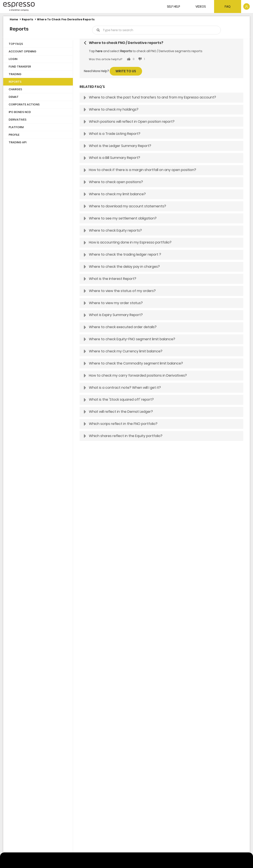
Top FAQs (16, 44)
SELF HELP (174, 6)
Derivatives (18, 120)
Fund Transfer (20, 67)
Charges (15, 89)
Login (13, 59)
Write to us (126, 71)
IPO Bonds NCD (20, 112)
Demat (14, 97)
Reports (27, 19)
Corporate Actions (24, 104)
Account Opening (22, 51)
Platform (16, 127)
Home (14, 19)
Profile (14, 135)
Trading (15, 74)
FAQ (228, 6)
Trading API (18, 142)
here (99, 51)
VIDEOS (201, 6)
